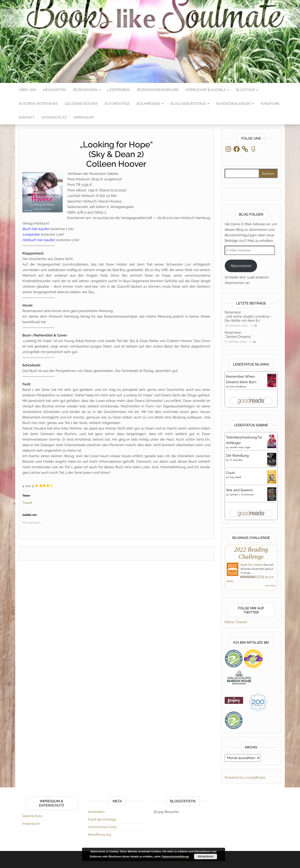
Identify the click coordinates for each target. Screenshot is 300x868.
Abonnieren (241, 266)
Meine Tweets (236, 622)
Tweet (27, 502)
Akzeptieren (206, 856)
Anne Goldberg (238, 387)
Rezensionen (87, 90)
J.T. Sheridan (236, 460)
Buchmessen (150, 104)
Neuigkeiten (55, 90)
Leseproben (119, 90)
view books (270, 586)
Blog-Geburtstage (190, 104)
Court (230, 473)
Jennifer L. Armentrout (241, 495)
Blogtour (247, 90)
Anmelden (96, 812)
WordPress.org (99, 835)
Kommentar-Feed (102, 827)
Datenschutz (54, 117)
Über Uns (27, 90)
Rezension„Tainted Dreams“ (238, 335)
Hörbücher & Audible (207, 90)
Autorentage (117, 104)
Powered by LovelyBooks (245, 777)
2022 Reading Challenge (251, 553)
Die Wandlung (237, 456)
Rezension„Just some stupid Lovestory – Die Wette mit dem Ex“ (249, 316)
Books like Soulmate (252, 565)
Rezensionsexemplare (158, 90)
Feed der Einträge (102, 819)
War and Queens (239, 490)
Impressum (84, 117)
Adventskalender (235, 104)
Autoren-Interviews (38, 104)
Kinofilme (270, 104)
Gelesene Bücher (81, 104)
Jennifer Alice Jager (240, 447)
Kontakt (27, 117)
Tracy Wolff (235, 477)
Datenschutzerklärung (176, 856)
